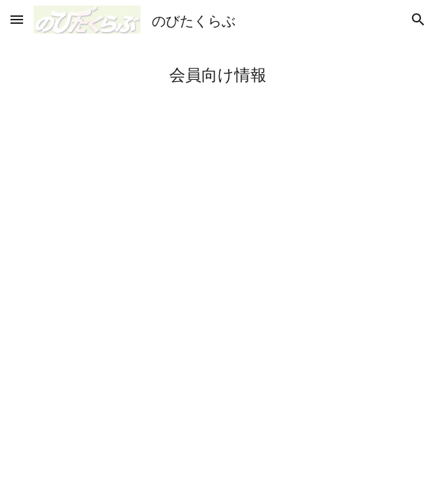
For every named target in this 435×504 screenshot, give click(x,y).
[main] (217, 75)
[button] (17, 19)
